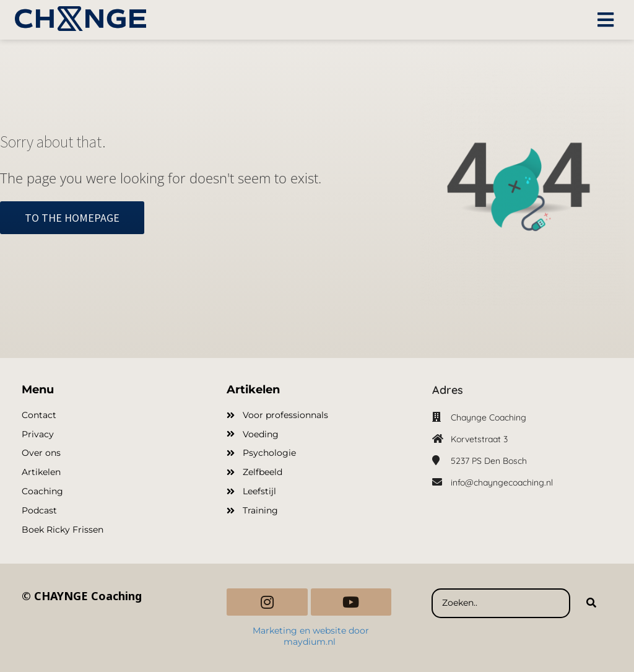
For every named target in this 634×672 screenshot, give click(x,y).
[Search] (591, 603)
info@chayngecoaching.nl (502, 482)
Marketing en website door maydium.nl (311, 636)
